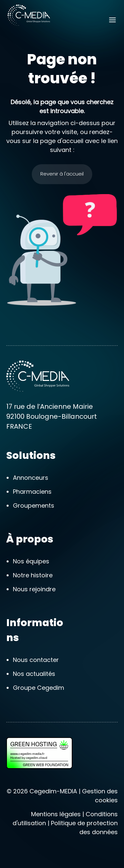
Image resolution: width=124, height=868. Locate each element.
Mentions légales (56, 814)
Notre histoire (33, 575)
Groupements (34, 506)
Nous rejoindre (34, 589)
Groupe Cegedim (39, 688)
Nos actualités (34, 674)
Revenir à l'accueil (62, 174)
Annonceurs (31, 478)
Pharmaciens (32, 492)
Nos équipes (31, 561)
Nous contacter (36, 660)
